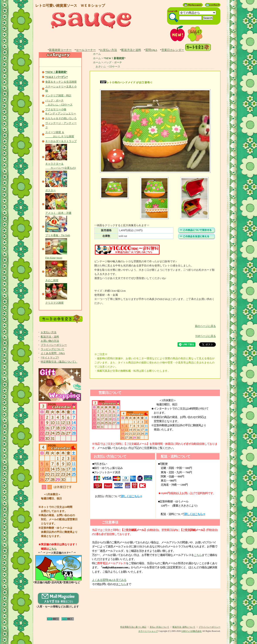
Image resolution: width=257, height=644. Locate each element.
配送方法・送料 (50, 337)
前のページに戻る (155, 323)
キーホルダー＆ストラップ (61, 141)
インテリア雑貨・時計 (58, 95)
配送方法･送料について (184, 627)
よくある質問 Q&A (53, 353)
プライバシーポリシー (54, 345)
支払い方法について (159, 627)
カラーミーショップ (148, 631)
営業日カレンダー (173, 50)
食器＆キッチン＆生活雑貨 (61, 82)
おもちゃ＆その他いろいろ (61, 118)
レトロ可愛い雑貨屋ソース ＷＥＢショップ (70, 6)
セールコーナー (86, 50)
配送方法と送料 (131, 50)
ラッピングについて (52, 349)
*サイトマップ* (50, 358)
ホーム (97, 54)
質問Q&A (151, 50)
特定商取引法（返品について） (59, 362)
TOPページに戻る (155, 333)
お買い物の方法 (50, 341)
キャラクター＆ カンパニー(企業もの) (61, 164)
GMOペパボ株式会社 (192, 631)
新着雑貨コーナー (60, 50)
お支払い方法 (108, 50)
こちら (53, 549)
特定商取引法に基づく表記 (133, 627)
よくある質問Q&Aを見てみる (109, 580)
